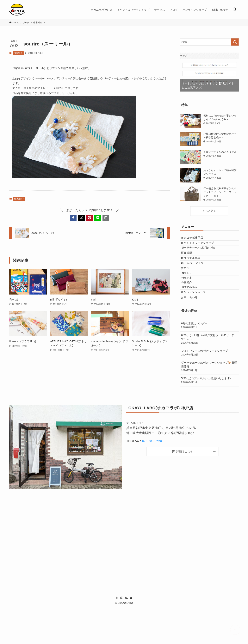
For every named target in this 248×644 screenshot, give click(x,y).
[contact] (131, 634)
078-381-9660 (152, 477)
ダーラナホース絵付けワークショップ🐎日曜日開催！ (209, 403)
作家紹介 (18, 53)
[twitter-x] (117, 634)
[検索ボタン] (234, 10)
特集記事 (191, 301)
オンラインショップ (196, 324)
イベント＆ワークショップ (200, 247)
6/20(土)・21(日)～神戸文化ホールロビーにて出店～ (209, 375)
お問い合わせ (192, 332)
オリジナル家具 (193, 271)
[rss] (126, 634)
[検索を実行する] (235, 42)
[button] (73, 218)
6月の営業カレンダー (209, 361)
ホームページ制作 (195, 279)
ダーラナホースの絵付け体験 (203, 255)
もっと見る (209, 211)
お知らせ (191, 294)
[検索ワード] (209, 42)
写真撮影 (189, 262)
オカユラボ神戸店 (195, 239)
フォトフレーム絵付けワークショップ (209, 389)
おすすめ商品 (194, 316)
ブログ (188, 287)
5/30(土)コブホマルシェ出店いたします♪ (209, 416)
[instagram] (122, 634)
